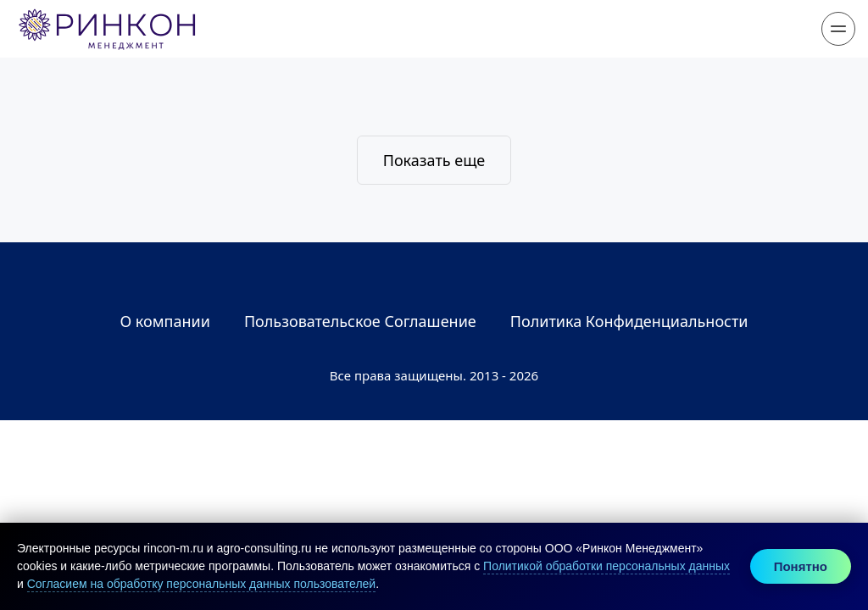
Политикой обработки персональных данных (606, 566)
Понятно (801, 566)
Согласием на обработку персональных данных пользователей (201, 584)
